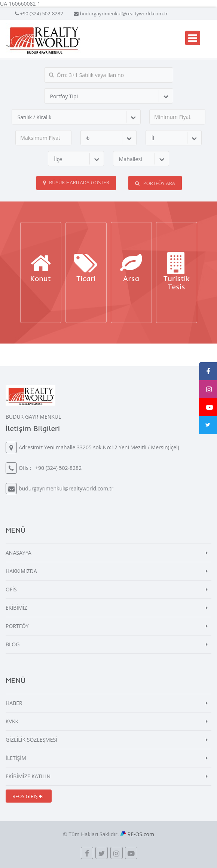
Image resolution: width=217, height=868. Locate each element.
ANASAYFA (19, 553)
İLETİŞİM (16, 758)
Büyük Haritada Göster (76, 182)
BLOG (13, 644)
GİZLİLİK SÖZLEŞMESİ (31, 740)
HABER (14, 703)
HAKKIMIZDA (21, 571)
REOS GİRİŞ (28, 796)
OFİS (11, 589)
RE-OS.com (141, 834)
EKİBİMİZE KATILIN (28, 776)
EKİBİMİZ (16, 608)
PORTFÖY (17, 626)
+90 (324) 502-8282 (41, 13)
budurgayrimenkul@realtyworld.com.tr (124, 13)
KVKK (12, 721)
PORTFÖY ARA (155, 183)
